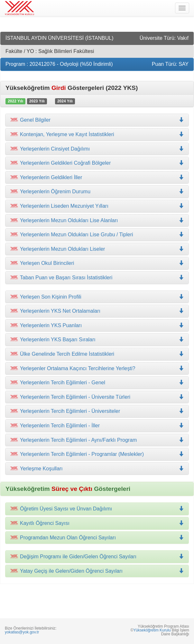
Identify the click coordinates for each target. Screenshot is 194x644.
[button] (97, 135)
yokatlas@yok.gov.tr (22, 632)
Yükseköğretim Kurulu (152, 630)
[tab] (97, 120)
